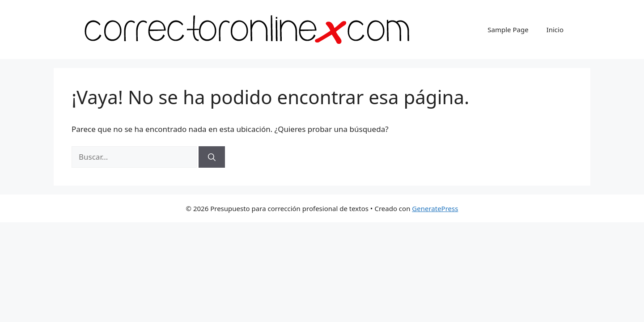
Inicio (555, 30)
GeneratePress (435, 208)
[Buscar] (212, 157)
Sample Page (508, 30)
